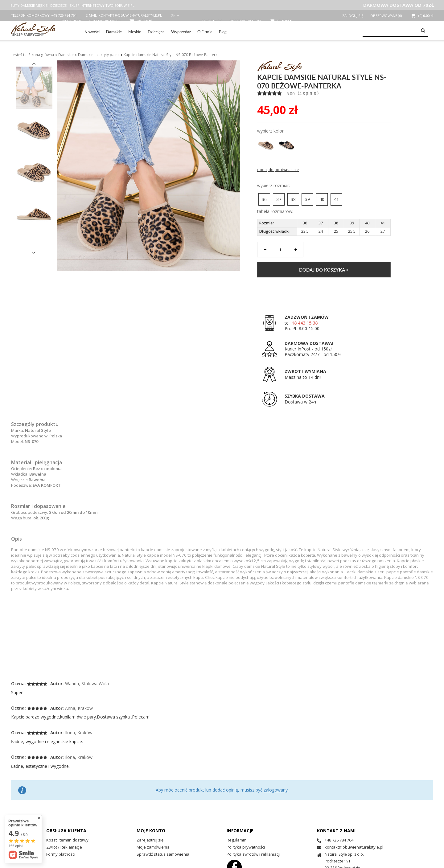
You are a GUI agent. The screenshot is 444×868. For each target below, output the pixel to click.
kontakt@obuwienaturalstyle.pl (130, 15)
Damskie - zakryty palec (99, 55)
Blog (223, 32)
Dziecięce (156, 32)
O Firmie (205, 32)
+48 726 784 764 (64, 15)
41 (336, 199)
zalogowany (276, 790)
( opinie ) (307, 93)
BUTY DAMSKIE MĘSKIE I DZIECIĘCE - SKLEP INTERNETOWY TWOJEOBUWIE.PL (72, 5)
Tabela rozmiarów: (275, 211)
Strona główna (41, 55)
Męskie (135, 32)
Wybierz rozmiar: (273, 186)
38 (293, 199)
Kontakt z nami (336, 831)
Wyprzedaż (181, 32)
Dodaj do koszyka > (324, 270)
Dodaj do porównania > (278, 170)
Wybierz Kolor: (271, 131)
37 (279, 199)
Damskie (114, 32)
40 (322, 199)
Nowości (92, 32)
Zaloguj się (353, 16)
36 (264, 199)
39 (307, 199)
